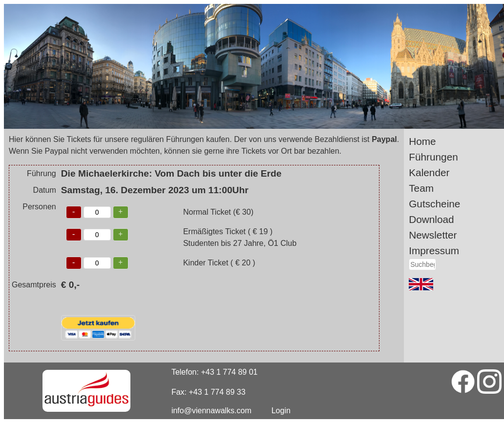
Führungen (433, 157)
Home (422, 141)
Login (281, 411)
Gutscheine (434, 204)
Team (421, 188)
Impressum (434, 251)
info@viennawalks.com (211, 411)
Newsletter (433, 235)
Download (431, 219)
